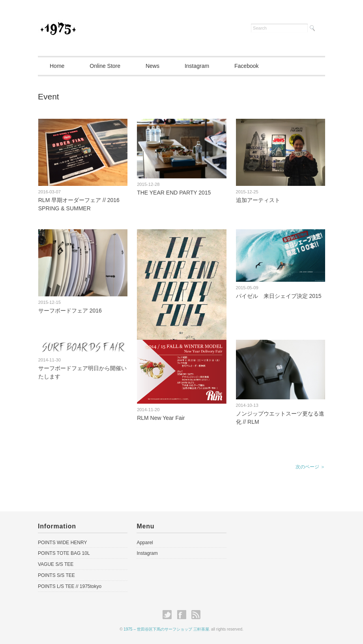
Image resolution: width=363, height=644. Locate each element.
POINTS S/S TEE (56, 575)
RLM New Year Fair (161, 418)
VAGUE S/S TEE (56, 564)
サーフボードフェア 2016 (70, 311)
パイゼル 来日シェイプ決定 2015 (279, 296)
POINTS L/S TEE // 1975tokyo (70, 586)
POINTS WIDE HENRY (62, 543)
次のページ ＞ (310, 467)
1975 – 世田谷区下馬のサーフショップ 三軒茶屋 (166, 629)
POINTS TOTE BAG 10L (64, 553)
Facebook (246, 66)
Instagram (197, 66)
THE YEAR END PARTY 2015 (174, 193)
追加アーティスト (258, 200)
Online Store (105, 66)
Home (57, 66)
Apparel (145, 543)
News (152, 66)
